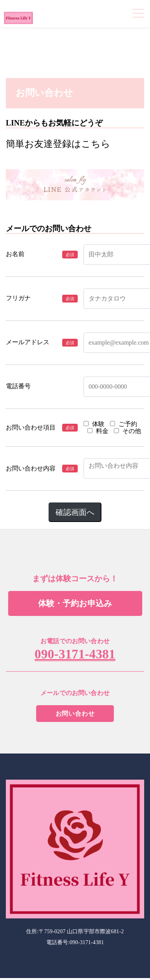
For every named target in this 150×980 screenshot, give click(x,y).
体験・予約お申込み (75, 603)
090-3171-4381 (75, 655)
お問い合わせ (75, 714)
